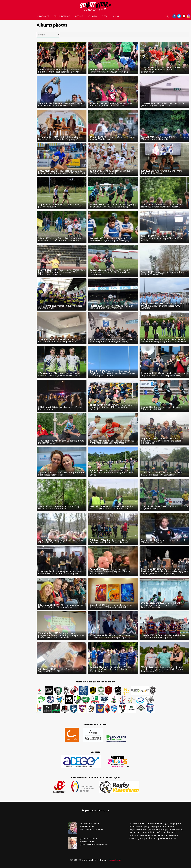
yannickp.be (115, 860)
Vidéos (116, 16)
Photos (105, 16)
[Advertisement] (18, 61)
